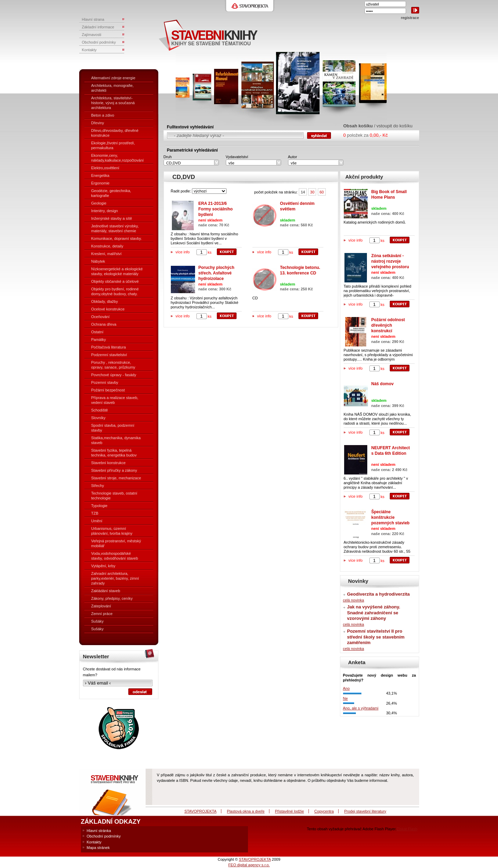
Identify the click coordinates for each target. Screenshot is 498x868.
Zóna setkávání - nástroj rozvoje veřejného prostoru (390, 261)
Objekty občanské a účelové (115, 281)
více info (183, 252)
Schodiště (100, 410)
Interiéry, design (105, 211)
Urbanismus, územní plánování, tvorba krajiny (112, 531)
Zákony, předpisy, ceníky (112, 598)
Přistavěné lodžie (289, 811)
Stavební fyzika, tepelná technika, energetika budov (114, 453)
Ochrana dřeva (104, 324)
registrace (410, 18)
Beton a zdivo (103, 115)
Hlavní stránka (99, 831)
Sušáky (98, 621)
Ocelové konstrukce (108, 309)
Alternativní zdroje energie (113, 78)
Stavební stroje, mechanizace (116, 478)
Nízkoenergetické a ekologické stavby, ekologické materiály (117, 271)
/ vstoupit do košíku (393, 126)
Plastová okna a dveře (246, 811)
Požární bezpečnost (108, 390)
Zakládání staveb (106, 591)
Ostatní (97, 332)
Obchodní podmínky (104, 836)
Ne (345, 698)
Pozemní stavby (105, 382)
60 (322, 192)
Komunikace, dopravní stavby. (117, 238)
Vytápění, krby (103, 566)
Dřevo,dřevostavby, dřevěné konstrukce (115, 133)
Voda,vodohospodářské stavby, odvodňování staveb (115, 556)
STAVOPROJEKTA (200, 811)
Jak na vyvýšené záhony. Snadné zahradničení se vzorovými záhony (374, 613)
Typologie (99, 506)
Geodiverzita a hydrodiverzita (379, 594)
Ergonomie (100, 183)
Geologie (99, 203)
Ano (347, 688)
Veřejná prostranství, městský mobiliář (116, 543)
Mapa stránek (98, 848)
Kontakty (94, 842)
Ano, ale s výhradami (361, 708)
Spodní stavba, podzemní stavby (113, 428)
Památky (99, 340)
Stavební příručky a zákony (114, 470)
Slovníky (99, 418)
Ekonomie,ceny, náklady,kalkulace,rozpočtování (118, 158)
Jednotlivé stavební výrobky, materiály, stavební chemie (115, 228)
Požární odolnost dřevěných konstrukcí (388, 325)
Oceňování (100, 317)
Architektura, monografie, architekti (113, 88)
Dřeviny (98, 123)
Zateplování (101, 606)
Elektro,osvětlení (105, 168)
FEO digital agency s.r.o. (249, 865)
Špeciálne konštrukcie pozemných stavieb (391, 517)
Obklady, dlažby (105, 301)
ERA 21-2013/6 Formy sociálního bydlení (216, 209)
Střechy (98, 486)
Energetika (100, 175)
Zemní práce (102, 614)
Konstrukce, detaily (107, 246)
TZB (95, 513)
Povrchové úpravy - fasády (114, 375)
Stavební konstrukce (109, 463)
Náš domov (383, 384)
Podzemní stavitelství (109, 355)
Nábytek (98, 261)
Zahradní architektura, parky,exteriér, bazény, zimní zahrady (115, 578)
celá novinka (354, 600)
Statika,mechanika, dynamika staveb (116, 440)
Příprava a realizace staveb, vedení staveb (115, 400)
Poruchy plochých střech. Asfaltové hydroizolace (216, 273)
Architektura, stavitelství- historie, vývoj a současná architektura (113, 103)
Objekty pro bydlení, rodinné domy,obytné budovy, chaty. (115, 291)
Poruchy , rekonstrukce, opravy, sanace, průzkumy (113, 365)
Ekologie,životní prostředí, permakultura (113, 145)
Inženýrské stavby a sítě (112, 218)
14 (303, 192)
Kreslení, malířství (107, 254)
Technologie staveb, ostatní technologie (114, 496)
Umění (97, 521)
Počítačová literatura (109, 347)
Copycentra (324, 811)
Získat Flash (407, 829)
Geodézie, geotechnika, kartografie (111, 193)
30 (312, 192)
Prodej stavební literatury (365, 811)
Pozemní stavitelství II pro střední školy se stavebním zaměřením (376, 637)
